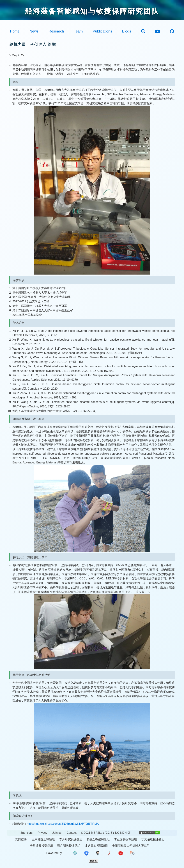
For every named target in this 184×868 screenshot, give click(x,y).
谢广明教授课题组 (69, 846)
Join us (57, 833)
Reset (93, 861)
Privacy (42, 833)
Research (56, 31)
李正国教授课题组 (125, 839)
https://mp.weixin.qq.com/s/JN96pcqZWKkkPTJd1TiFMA (63, 824)
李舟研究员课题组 (71, 839)
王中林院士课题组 (43, 839)
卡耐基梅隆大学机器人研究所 (131, 846)
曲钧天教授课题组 (96, 846)
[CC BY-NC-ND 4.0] (117, 833)
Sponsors (26, 833)
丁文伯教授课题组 (153, 839)
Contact (72, 833)
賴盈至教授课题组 (98, 839)
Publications (102, 31)
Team (78, 31)
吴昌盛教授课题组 (42, 846)
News (34, 31)
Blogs (126, 31)
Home (15, 31)
